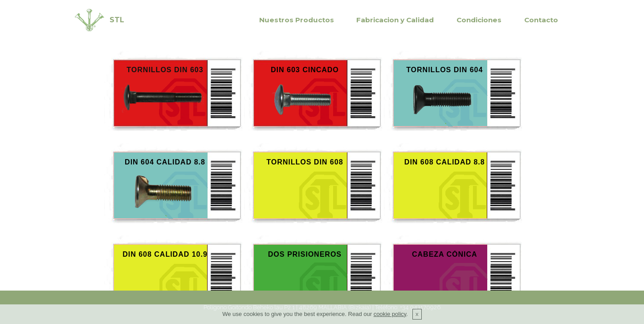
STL (117, 20)
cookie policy (390, 314)
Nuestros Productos (297, 20)
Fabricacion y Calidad (395, 20)
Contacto (541, 20)
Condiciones (479, 20)
